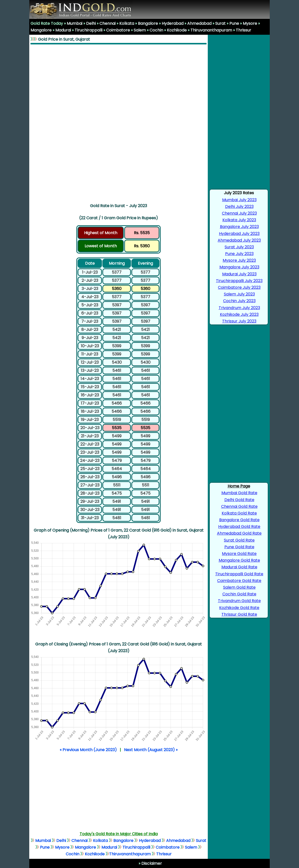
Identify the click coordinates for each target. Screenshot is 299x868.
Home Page (239, 486)
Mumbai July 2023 (239, 200)
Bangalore (148, 23)
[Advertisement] (119, 123)
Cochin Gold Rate (239, 594)
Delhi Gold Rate (239, 500)
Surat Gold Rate (239, 540)
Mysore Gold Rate (239, 554)
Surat (220, 23)
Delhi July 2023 (239, 207)
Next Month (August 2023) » (151, 750)
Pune (234, 23)
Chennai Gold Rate (239, 506)
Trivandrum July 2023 (239, 308)
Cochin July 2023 (239, 301)
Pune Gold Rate (239, 547)
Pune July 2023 (239, 254)
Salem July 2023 (239, 294)
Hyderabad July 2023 (239, 234)
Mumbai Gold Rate (239, 493)
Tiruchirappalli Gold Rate (239, 574)
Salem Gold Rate (239, 587)
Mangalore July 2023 (239, 267)
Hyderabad (173, 23)
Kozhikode (177, 30)
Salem (140, 30)
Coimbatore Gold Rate (239, 581)
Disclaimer (151, 863)
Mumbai (75, 23)
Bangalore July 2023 (239, 227)
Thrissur (243, 30)
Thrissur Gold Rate (239, 614)
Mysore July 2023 (239, 260)
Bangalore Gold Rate (239, 520)
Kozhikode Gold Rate (239, 608)
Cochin (156, 30)
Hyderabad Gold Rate (239, 527)
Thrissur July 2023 (239, 321)
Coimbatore (118, 30)
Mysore (250, 23)
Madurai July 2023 (239, 274)
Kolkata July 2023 (239, 220)
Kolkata (127, 23)
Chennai (107, 23)
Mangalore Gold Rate (239, 560)
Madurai (63, 30)
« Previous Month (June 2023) (88, 750)
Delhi (91, 23)
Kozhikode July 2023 (239, 314)
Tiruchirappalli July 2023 (239, 281)
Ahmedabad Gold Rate (239, 533)
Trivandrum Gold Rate (239, 601)
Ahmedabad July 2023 (239, 240)
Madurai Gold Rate (239, 567)
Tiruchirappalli (89, 30)
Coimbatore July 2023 (239, 287)
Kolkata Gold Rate (239, 513)
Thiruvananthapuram (211, 30)
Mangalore (41, 30)
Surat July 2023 (239, 247)
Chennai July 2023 (239, 213)
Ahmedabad (199, 23)
